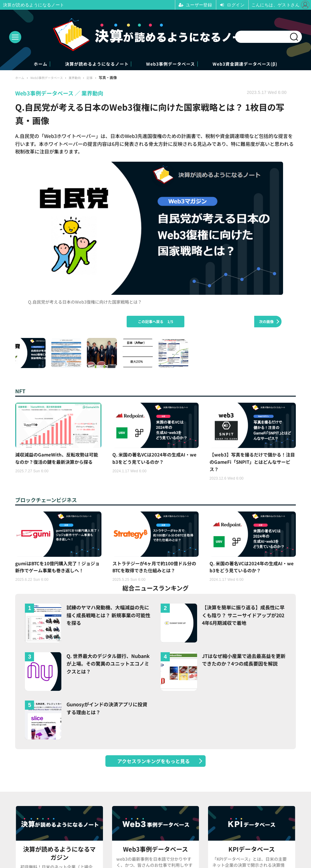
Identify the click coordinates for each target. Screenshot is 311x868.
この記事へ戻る (155, 322)
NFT (21, 392)
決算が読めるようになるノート (84, 64)
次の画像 (266, 322)
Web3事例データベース (178, 64)
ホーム (10, 64)
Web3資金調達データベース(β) (273, 64)
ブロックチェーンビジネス (51, 503)
